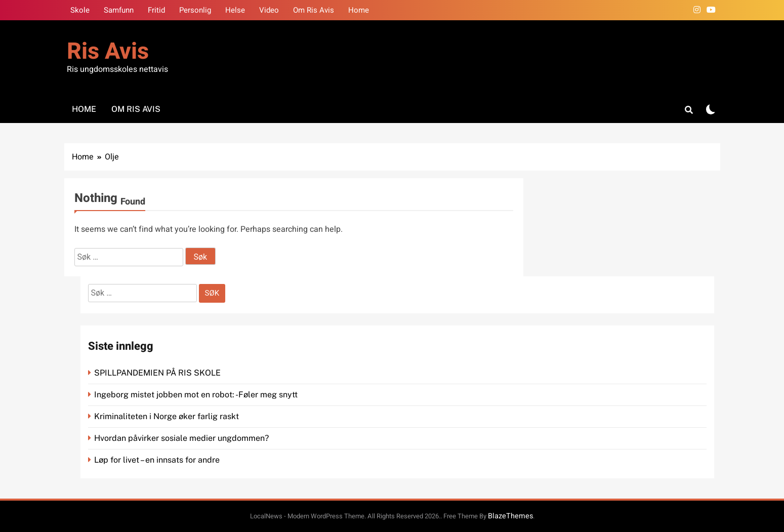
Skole (80, 10)
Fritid (156, 10)
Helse (235, 10)
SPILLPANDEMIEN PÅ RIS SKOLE (158, 373)
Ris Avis (108, 52)
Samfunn (119, 10)
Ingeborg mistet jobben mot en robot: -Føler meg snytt (197, 395)
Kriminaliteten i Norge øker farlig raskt (168, 416)
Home (359, 10)
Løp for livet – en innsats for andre (157, 460)
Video (269, 10)
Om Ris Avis (314, 10)
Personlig (195, 10)
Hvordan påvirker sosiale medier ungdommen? (181, 438)
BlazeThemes (510, 516)
